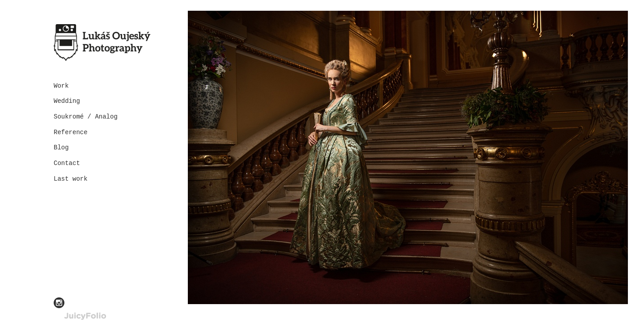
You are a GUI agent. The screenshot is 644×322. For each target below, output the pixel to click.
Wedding (67, 101)
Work (61, 86)
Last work (71, 179)
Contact (67, 163)
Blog (61, 148)
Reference (71, 132)
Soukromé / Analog (86, 117)
